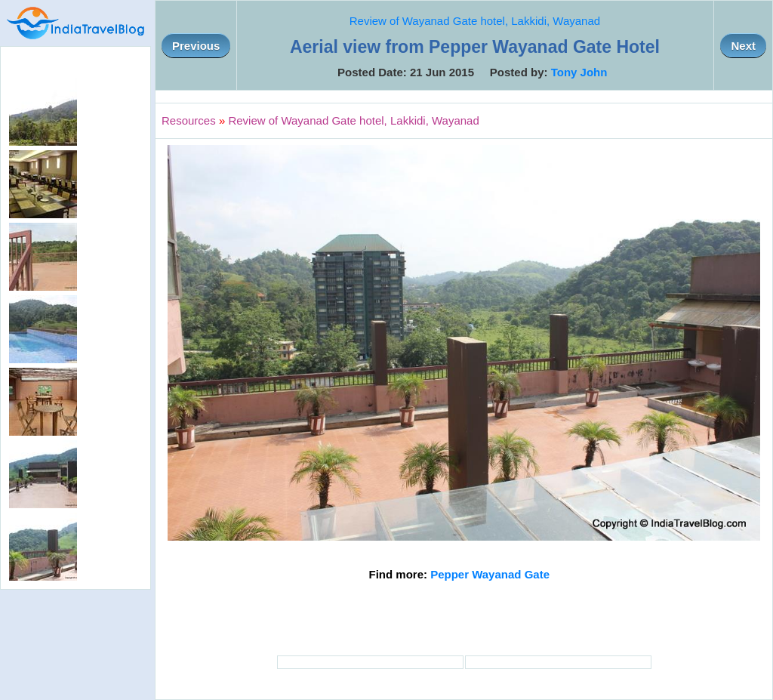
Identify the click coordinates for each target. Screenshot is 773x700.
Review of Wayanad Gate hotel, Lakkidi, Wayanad (475, 21)
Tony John (579, 72)
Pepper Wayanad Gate (490, 574)
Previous (196, 46)
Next (743, 46)
